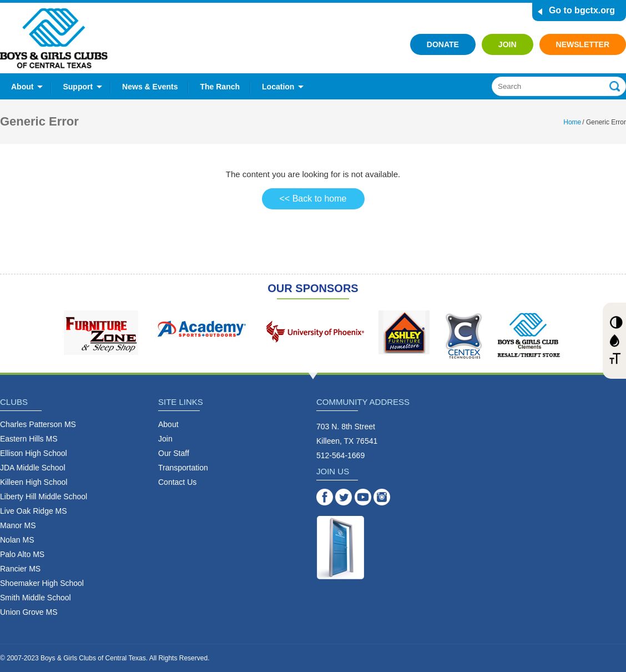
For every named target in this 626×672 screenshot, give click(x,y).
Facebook (325, 497)
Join (508, 44)
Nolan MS (17, 540)
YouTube (363, 497)
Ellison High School (34, 453)
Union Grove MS (29, 612)
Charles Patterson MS (38, 424)
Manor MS (18, 525)
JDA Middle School (33, 468)
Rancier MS (20, 569)
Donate (443, 44)
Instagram (382, 497)
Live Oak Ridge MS (34, 511)
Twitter (344, 497)
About (22, 87)
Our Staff (174, 453)
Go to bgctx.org (582, 10)
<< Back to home (313, 199)
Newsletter (583, 44)
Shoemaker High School (42, 583)
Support (78, 87)
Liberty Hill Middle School (44, 497)
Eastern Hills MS (29, 439)
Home (572, 122)
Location (278, 87)
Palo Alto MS (22, 554)
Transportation (183, 468)
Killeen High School (34, 482)
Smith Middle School (36, 598)
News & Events (150, 87)
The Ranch (220, 87)
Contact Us (177, 482)
